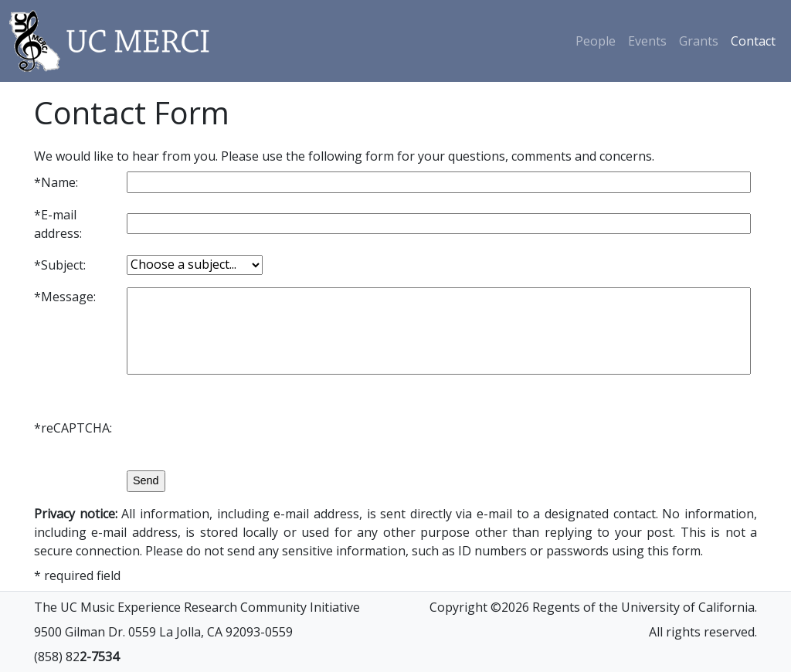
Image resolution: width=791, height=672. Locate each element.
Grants (699, 41)
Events (647, 41)
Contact (753, 41)
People (596, 41)
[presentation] (244, 428)
